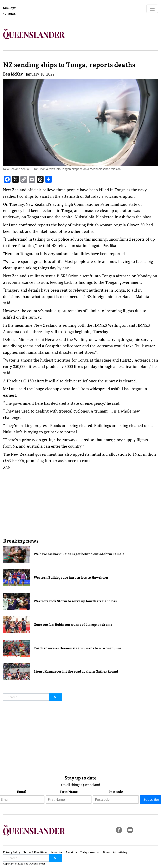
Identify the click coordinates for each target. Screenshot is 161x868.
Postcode (116, 792)
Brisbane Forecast (38, 15)
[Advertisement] (80, 504)
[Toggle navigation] (152, 9)
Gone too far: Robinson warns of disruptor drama (73, 625)
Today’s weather (90, 852)
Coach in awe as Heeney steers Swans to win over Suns (78, 648)
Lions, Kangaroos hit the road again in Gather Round (76, 671)
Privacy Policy (12, 852)
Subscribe (56, 852)
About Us (71, 852)
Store (106, 852)
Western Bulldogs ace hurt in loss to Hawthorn (71, 578)
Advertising (120, 852)
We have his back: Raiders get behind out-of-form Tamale (79, 554)
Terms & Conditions (35, 852)
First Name (69, 792)
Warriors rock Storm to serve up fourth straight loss (75, 601)
